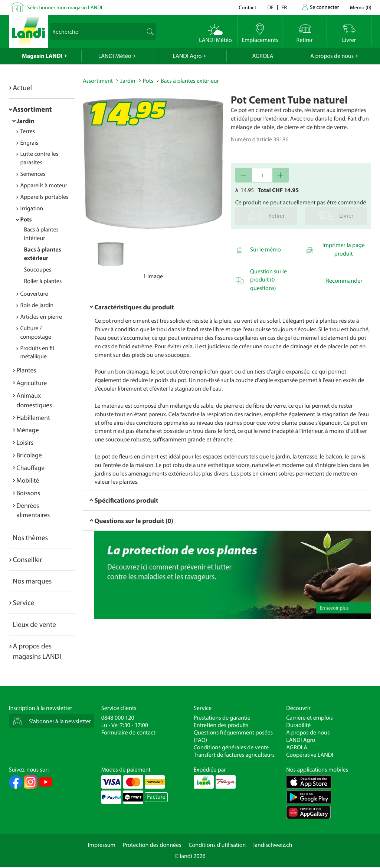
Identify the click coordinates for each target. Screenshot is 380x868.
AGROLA (263, 56)
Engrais (30, 143)
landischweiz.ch (273, 845)
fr (284, 7)
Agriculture (32, 383)
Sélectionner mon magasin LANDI (65, 7)
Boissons (29, 493)
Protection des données (152, 845)
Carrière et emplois (309, 718)
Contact (247, 7)
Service (24, 602)
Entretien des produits (221, 725)
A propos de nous (332, 56)
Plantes (27, 370)
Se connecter (324, 7)
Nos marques (32, 581)
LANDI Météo (115, 56)
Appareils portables (45, 197)
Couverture (34, 294)
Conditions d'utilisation (217, 845)
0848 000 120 (118, 718)
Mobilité (28, 480)
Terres (28, 131)
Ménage (28, 430)
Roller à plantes (43, 281)
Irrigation (32, 208)
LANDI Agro (187, 56)
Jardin (26, 121)
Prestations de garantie (222, 718)
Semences (33, 174)
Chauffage (31, 468)
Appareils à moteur (44, 185)
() (361, 7)
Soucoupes (38, 270)
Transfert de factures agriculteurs (234, 755)
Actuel (22, 88)
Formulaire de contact (128, 733)
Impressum (102, 845)
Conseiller (28, 559)
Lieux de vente (35, 624)
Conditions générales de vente (231, 747)
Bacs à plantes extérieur (190, 81)
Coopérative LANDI (310, 755)
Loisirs (25, 442)
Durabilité (298, 725)
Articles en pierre (41, 317)
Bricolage (29, 455)
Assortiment (32, 109)
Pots (26, 220)
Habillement (33, 417)
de (271, 7)
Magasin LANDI (42, 56)
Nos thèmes (31, 537)
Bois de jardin (37, 305)
